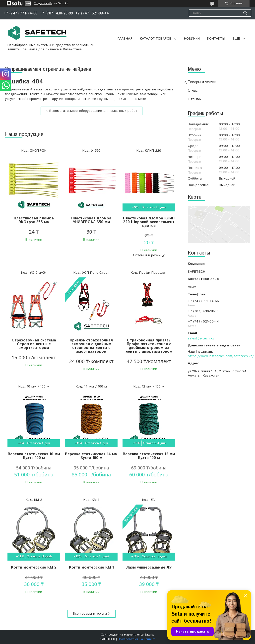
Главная (125, 39)
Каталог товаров (156, 39)
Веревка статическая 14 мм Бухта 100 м (91, 456)
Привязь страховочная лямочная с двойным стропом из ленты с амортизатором (91, 346)
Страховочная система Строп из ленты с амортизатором (34, 344)
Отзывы (195, 99)
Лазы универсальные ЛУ (149, 567)
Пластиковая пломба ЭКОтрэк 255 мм (34, 220)
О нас (193, 91)
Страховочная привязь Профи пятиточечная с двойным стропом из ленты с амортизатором (149, 346)
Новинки (192, 39)
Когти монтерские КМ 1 (91, 567)
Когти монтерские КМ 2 (34, 567)
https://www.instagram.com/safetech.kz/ (221, 356)
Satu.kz (149, 635)
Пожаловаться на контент (136, 639)
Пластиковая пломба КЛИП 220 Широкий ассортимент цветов (149, 222)
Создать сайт (43, 3)
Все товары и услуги (90, 614)
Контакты (216, 39)
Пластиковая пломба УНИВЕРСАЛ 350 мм (91, 220)
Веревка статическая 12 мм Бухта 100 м (149, 456)
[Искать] (245, 13)
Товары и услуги (202, 82)
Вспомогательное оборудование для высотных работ (93, 111)
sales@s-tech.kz (201, 338)
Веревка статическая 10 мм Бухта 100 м (34, 456)
